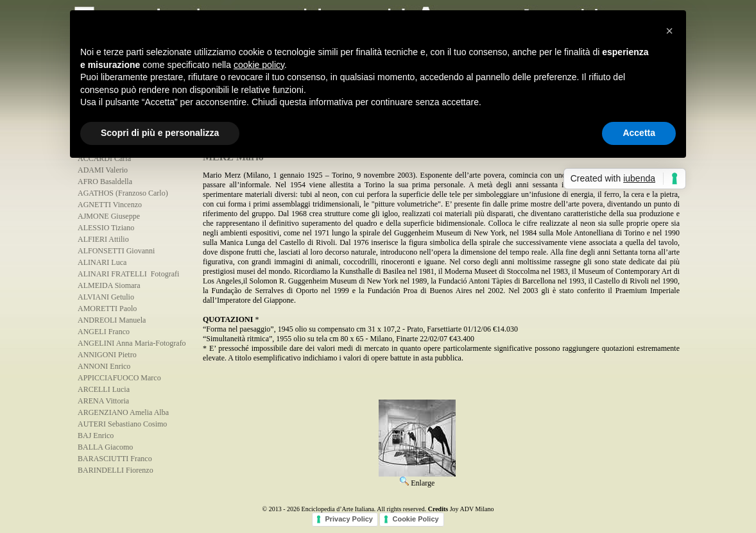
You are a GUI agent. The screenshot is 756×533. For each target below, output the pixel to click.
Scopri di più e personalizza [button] (160, 133)
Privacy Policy (349, 519)
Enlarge (417, 478)
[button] (669, 31)
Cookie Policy (415, 519)
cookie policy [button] (259, 65)
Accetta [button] (639, 133)
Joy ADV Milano (472, 509)
